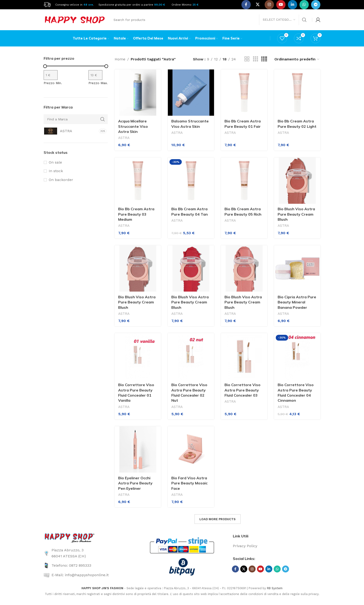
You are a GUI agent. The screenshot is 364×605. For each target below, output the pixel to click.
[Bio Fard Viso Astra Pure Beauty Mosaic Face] (191, 449)
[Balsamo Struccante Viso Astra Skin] (191, 93)
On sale (55, 162)
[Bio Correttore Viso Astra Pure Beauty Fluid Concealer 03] (244, 356)
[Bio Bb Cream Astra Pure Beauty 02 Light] (297, 93)
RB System (275, 588)
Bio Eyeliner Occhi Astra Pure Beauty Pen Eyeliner (135, 483)
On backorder (61, 180)
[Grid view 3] (256, 59)
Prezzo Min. (53, 83)
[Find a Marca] (76, 119)
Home (120, 59)
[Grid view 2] (247, 59)
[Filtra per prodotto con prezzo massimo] (95, 75)
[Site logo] (47, 4)
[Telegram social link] (316, 5)
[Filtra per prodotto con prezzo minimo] (51, 75)
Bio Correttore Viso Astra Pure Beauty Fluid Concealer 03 (242, 390)
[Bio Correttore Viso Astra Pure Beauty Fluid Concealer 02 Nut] (191, 356)
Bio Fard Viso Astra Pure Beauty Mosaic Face (189, 483)
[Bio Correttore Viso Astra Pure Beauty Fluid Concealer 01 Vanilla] (138, 356)
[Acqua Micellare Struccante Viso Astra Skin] (138, 93)
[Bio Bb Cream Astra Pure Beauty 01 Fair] (244, 93)
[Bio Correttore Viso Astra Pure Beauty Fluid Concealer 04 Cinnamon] (297, 356)
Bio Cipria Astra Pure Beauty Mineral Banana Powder (297, 302)
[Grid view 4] (264, 59)
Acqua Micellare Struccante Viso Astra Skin (133, 126)
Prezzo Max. (98, 83)
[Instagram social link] (269, 5)
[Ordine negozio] (297, 59)
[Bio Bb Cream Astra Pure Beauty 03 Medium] (138, 181)
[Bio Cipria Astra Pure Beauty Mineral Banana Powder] (297, 268)
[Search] (210, 20)
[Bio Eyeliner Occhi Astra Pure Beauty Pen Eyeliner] (138, 449)
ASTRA (124, 138)
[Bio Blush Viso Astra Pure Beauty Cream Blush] (297, 181)
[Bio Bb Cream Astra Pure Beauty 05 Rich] (244, 181)
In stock (56, 171)
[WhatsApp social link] (304, 5)
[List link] (87, 553)
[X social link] (258, 5)
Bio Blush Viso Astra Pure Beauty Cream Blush (296, 214)
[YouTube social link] (281, 5)
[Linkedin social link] (292, 5)
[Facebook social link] (246, 5)
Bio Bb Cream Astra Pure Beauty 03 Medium (136, 214)
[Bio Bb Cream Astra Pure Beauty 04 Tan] (191, 181)
